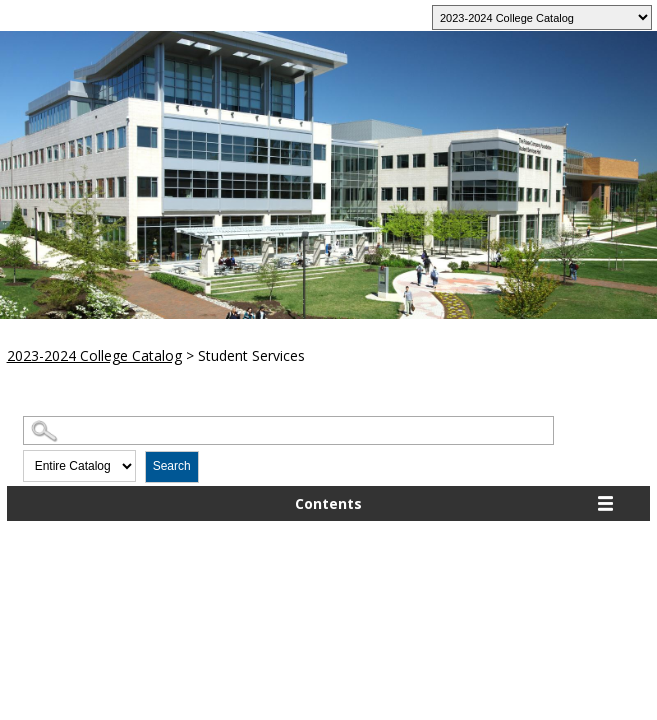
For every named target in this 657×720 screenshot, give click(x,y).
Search (172, 466)
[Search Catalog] (288, 430)
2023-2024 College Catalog (94, 355)
